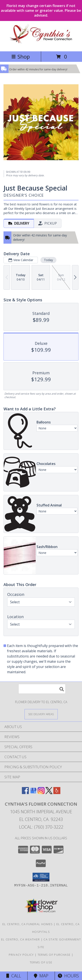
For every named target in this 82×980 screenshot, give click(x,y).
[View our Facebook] (25, 793)
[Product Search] (42, 689)
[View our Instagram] (41, 793)
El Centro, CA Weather (20, 939)
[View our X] (49, 793)
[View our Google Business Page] (33, 793)
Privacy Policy (21, 955)
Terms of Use (41, 962)
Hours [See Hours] (68, 976)
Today (48, 260)
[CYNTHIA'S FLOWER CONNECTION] (41, 45)
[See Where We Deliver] (41, 714)
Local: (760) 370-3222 (41, 827)
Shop (21, 56)
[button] (41, 877)
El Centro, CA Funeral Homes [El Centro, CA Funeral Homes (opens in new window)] (28, 924)
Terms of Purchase (54, 955)
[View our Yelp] (57, 793)
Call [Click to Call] (14, 976)
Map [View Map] (41, 976)
